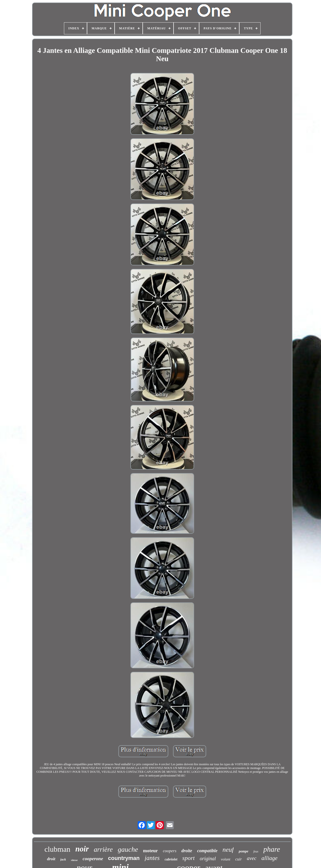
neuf (228, 850)
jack (63, 859)
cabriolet (171, 859)
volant (226, 859)
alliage (270, 858)
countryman (124, 858)
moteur (150, 851)
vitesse (74, 860)
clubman (57, 849)
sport (188, 858)
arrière (103, 849)
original (208, 858)
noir (82, 849)
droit (51, 859)
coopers (170, 851)
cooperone (93, 859)
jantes (152, 858)
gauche (128, 849)
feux (256, 851)
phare (272, 849)
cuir (238, 859)
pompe (244, 851)
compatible (207, 851)
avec (252, 858)
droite (187, 851)
